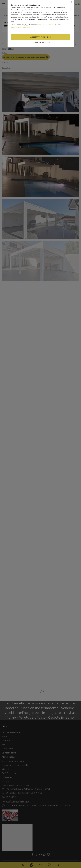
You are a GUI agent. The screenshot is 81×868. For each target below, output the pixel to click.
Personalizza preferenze (41, 42)
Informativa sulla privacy (20, 27)
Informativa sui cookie (45, 25)
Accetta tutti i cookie (40, 37)
